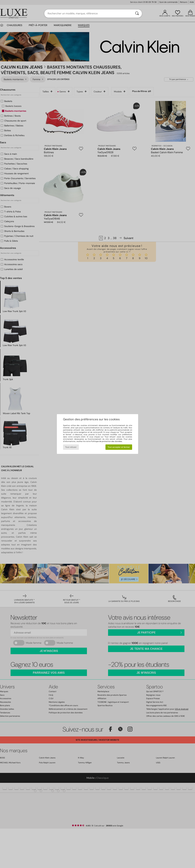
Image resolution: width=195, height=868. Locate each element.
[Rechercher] (137, 14)
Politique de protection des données (107, 441)
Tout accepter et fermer (119, 447)
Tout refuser (71, 447)
